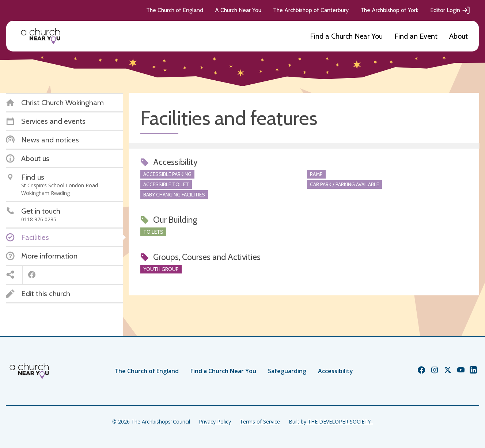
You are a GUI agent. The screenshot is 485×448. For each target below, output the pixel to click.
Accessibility (336, 371)
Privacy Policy (215, 422)
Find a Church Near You (346, 36)
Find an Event (416, 36)
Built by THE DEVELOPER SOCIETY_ (331, 422)
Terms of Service (260, 422)
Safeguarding (287, 371)
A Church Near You (238, 10)
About (459, 36)
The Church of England (175, 10)
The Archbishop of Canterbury (311, 10)
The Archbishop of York (389, 10)
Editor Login (450, 10)
